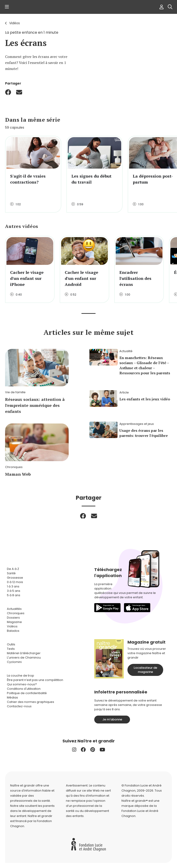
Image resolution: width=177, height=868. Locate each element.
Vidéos (15, 23)
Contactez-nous (19, 706)
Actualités (14, 609)
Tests (11, 649)
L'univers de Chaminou (24, 658)
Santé (11, 573)
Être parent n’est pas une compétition (35, 680)
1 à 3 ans (13, 586)
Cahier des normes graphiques (31, 702)
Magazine (14, 622)
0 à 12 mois (15, 582)
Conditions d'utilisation (24, 689)
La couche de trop (21, 676)
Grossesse (15, 578)
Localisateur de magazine (145, 670)
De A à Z (13, 569)
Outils (11, 644)
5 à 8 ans (14, 595)
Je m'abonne (112, 719)
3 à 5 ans (14, 591)
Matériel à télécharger (24, 653)
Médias (12, 697)
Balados (13, 631)
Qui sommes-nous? (22, 684)
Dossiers (13, 618)
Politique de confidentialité (27, 693)
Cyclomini (14, 662)
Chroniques (16, 613)
